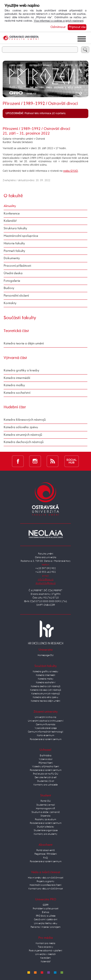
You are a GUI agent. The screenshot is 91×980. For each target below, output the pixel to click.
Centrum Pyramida (46, 724)
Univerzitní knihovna (45, 717)
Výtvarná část (15, 358)
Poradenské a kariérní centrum (46, 739)
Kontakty (10, 303)
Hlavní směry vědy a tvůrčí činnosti (46, 878)
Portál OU (46, 801)
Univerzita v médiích (45, 954)
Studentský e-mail (46, 805)
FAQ (45, 858)
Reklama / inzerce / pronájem (45, 927)
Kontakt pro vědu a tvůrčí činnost (46, 889)
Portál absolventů (46, 850)
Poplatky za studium (45, 819)
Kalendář (10, 221)
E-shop (46, 912)
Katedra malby (14, 385)
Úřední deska (13, 273)
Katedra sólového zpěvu (21, 427)
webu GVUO (70, 171)
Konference (12, 214)
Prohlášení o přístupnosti (46, 909)
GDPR (46, 905)
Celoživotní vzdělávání (46, 920)
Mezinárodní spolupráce (21, 236)
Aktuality (10, 206)
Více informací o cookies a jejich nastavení (59, 21)
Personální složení (16, 296)
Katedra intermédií (17, 378)
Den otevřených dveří (46, 777)
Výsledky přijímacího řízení (45, 767)
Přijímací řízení (46, 763)
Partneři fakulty (14, 251)
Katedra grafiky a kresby (21, 371)
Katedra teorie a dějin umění (24, 344)
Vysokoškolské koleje (46, 728)
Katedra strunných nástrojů (23, 435)
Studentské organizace (46, 830)
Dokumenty (12, 258)
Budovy (9, 288)
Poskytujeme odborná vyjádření (45, 951)
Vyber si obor (46, 759)
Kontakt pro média (45, 943)
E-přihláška (46, 756)
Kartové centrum (45, 735)
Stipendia (45, 816)
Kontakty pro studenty (45, 834)
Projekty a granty (45, 881)
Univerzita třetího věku (46, 923)
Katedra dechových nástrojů (24, 442)
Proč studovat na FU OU (46, 774)
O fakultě (13, 196)
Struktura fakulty (15, 228)
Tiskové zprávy (45, 947)
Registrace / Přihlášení (46, 854)
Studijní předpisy (45, 827)
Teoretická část (16, 331)
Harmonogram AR (45, 809)
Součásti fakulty (20, 318)
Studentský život (46, 781)
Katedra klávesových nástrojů (25, 420)
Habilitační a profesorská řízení (45, 885)
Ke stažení (45, 958)
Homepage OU (46, 655)
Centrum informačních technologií (45, 732)
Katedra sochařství (17, 393)
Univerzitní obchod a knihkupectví (46, 721)
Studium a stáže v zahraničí (46, 812)
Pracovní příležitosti (17, 266)
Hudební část (15, 407)
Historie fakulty (14, 243)
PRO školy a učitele (46, 916)
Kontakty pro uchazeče (45, 785)
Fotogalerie (12, 281)
